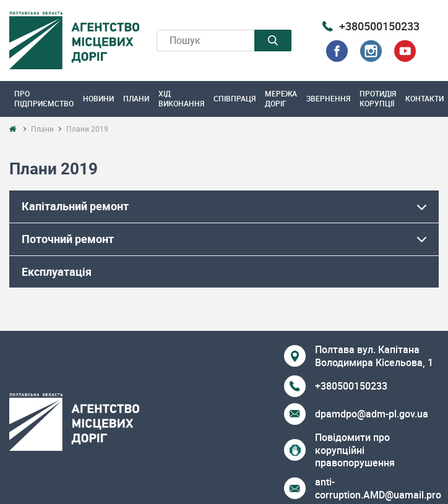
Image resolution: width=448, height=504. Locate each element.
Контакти (424, 98)
